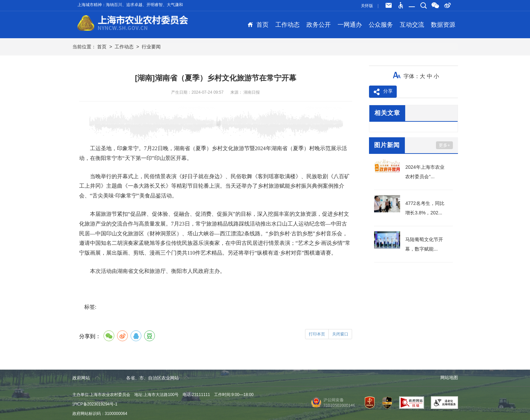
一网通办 (350, 25)
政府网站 (86, 378)
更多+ (444, 145)
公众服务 (381, 25)
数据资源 (443, 25)
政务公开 (319, 25)
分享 (383, 92)
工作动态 (287, 25)
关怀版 (367, 6)
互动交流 (412, 25)
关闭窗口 (340, 334)
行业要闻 (151, 47)
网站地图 (449, 378)
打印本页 (317, 334)
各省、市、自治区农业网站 (158, 378)
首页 (258, 25)
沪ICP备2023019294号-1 (95, 404)
